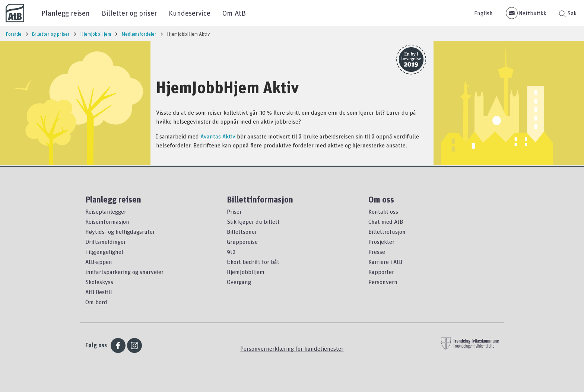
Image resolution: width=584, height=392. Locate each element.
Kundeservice (190, 13)
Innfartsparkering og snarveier (124, 272)
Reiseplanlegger (106, 211)
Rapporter (381, 272)
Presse (377, 252)
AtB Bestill (99, 292)
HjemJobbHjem (246, 272)
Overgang (239, 282)
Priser (234, 211)
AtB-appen (99, 262)
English (483, 13)
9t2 (231, 252)
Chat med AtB (386, 222)
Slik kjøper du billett (253, 222)
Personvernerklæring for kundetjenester (292, 348)
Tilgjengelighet (104, 252)
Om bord (96, 302)
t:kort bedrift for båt (253, 262)
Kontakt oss (383, 211)
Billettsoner (242, 232)
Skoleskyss (99, 282)
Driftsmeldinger (106, 242)
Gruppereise (242, 242)
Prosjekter (381, 242)
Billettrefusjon (387, 232)
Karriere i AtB (385, 262)
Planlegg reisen (66, 13)
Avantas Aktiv (217, 136)
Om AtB (234, 13)
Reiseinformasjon (107, 222)
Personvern (383, 282)
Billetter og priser (129, 13)
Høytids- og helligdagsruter (120, 232)
